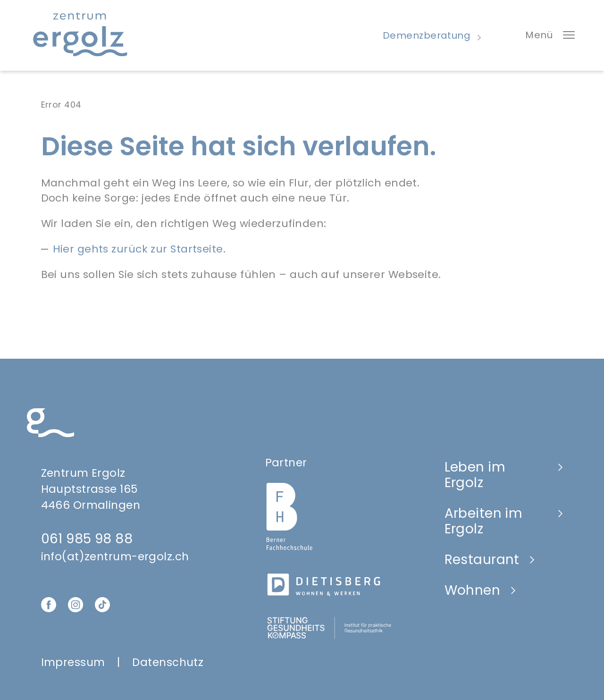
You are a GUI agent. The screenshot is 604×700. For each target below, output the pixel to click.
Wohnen (473, 590)
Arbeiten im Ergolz (484, 521)
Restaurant (482, 560)
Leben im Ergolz (475, 475)
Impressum (73, 662)
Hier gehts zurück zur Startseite (138, 254)
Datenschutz (168, 662)
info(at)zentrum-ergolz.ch (115, 557)
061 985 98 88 (87, 539)
